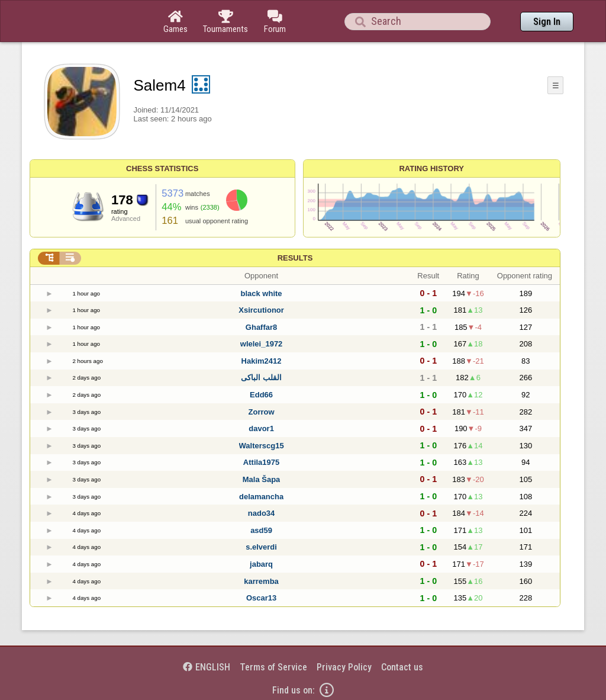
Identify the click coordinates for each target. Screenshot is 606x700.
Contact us (402, 667)
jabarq (261, 564)
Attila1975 (261, 462)
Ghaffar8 (261, 327)
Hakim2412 (262, 361)
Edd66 (261, 395)
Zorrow (262, 412)
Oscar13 (261, 598)
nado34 (262, 513)
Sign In (547, 22)
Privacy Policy (344, 667)
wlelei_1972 (262, 344)
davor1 (261, 428)
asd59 (261, 530)
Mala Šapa (262, 479)
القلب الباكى (261, 378)
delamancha (261, 497)
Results (295, 258)
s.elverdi (261, 547)
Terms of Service (273, 667)
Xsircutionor (261, 310)
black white (262, 293)
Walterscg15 (262, 446)
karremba (261, 581)
